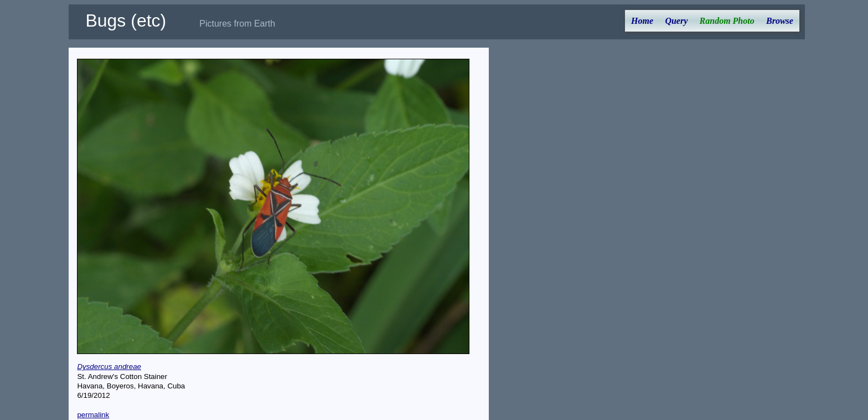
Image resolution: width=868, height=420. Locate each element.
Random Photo (727, 21)
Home (642, 21)
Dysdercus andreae (109, 367)
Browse (780, 21)
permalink (93, 415)
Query (676, 21)
